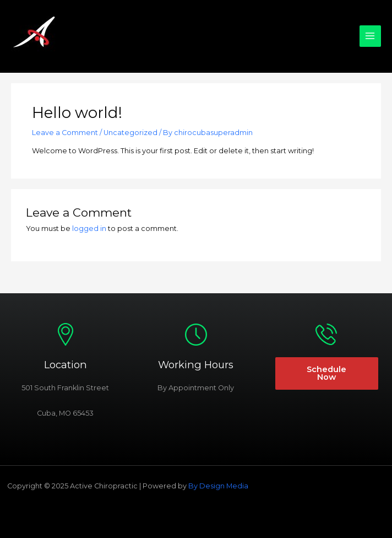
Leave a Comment (65, 133)
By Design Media (218, 486)
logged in (89, 228)
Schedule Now (326, 373)
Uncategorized (130, 133)
